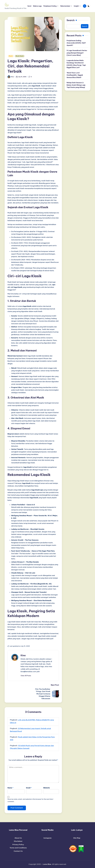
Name (10, 788)
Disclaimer (18, 841)
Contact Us (18, 851)
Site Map (77, 838)
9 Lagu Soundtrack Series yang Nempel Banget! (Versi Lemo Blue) (77, 53)
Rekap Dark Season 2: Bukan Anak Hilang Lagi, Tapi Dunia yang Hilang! (76, 85)
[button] (26, 676)
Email (29, 788)
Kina (23, 655)
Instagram (47, 838)
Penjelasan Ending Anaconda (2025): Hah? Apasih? (76, 43)
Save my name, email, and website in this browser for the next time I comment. (30, 800)
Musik (11, 56)
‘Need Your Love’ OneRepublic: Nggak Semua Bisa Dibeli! (75, 75)
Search (71, 20)
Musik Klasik (20, 56)
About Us (18, 838)
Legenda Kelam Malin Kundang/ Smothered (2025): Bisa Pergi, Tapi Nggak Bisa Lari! (76, 64)
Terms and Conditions (18, 848)
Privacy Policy (18, 845)
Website (47, 788)
